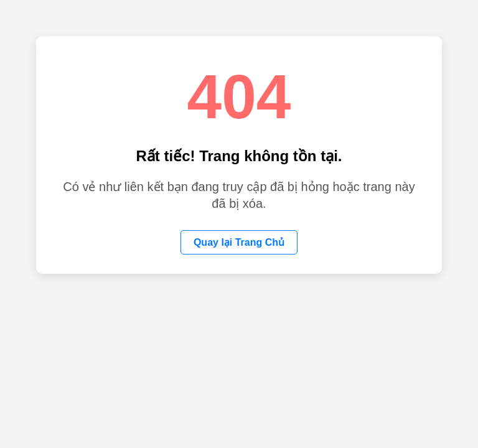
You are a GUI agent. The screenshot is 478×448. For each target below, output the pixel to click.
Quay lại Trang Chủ (239, 242)
